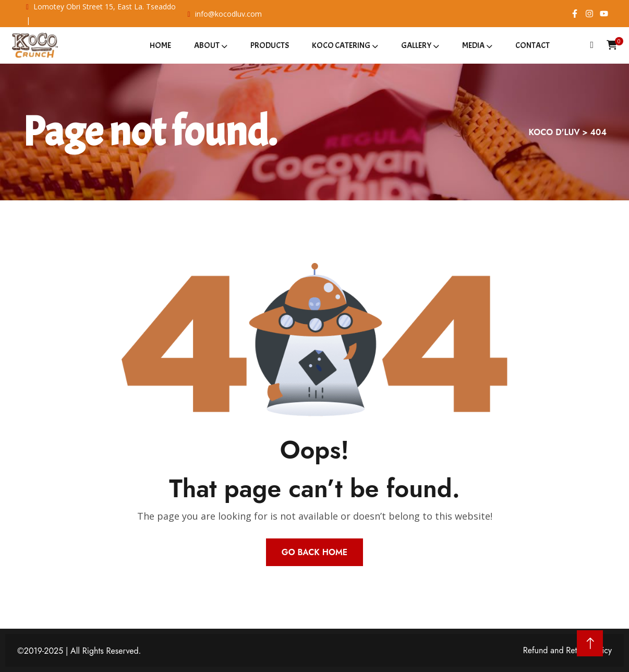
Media (473, 45)
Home (160, 45)
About (207, 45)
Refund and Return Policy (567, 650)
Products (270, 45)
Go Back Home (314, 552)
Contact (533, 45)
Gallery (416, 45)
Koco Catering (341, 45)
